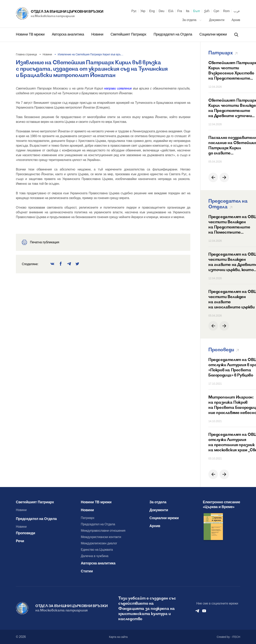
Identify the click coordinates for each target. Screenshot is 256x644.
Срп (216, 11)
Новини (98, 34)
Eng (152, 11)
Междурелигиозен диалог (99, 543)
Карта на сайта (118, 637)
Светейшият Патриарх (129, 34)
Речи (20, 541)
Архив (236, 20)
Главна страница (26, 54)
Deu (161, 11)
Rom (226, 11)
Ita (188, 11)
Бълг (197, 11)
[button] (213, 177)
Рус (134, 11)
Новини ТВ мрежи (31, 34)
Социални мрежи (213, 34)
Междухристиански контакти (101, 537)
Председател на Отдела (173, 34)
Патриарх (88, 518)
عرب (237, 11)
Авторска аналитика (68, 34)
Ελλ (171, 11)
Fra (180, 11)
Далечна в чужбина (95, 556)
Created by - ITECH (228, 637)
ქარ (207, 11)
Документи (217, 20)
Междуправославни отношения (103, 531)
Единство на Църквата (97, 550)
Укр (143, 11)
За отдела (192, 20)
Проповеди (26, 533)
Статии (87, 571)
